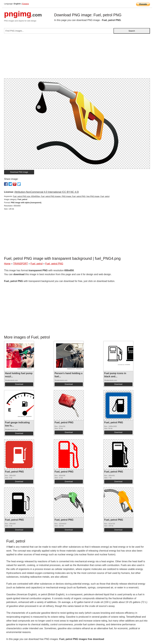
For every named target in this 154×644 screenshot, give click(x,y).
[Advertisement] (77, 57)
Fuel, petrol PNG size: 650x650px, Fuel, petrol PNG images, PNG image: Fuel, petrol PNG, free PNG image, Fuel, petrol (61, 196)
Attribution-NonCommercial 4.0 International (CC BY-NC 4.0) (47, 192)
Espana (25, 4)
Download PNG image (19, 172)
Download (19, 384)
